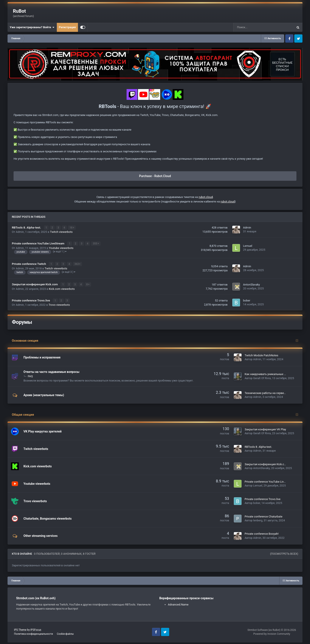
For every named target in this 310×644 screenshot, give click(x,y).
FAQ (30, 376)
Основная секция (25, 340)
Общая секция (23, 414)
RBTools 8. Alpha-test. (27, 227)
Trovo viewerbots (59, 304)
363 (77, 264)
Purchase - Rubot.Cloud (155, 176)
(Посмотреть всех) (284, 553)
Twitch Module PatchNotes (261, 355)
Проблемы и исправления (42, 357)
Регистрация (67, 27)
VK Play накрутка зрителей (43, 431)
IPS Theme (20, 629)
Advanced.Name (178, 604)
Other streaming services (40, 535)
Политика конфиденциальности (33, 633)
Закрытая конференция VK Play (265, 429)
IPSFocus (36, 629)
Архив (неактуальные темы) (44, 394)
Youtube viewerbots (61, 248)
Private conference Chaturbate (263, 516)
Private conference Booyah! (262, 533)
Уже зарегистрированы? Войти (32, 27)
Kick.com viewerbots (62, 288)
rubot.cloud (206, 197)
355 (96, 244)
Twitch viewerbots (61, 232)
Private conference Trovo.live (31, 300)
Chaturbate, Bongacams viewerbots (48, 518)
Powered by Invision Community (272, 633)
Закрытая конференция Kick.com (35, 284)
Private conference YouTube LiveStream (38, 243)
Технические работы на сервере (266, 393)
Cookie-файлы (65, 633)
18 (72, 228)
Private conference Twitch (29, 264)
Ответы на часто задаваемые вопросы (51, 371)
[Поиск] (256, 27)
